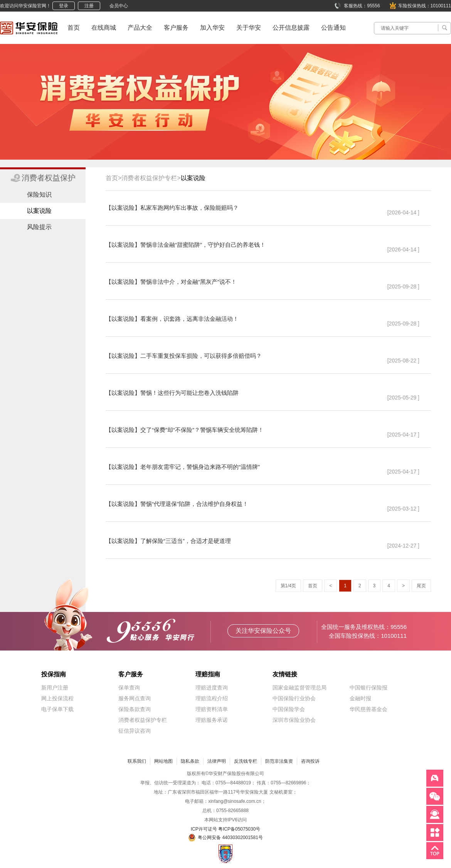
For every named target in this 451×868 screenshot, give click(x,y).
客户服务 (176, 28)
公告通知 (333, 28)
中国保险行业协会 (294, 698)
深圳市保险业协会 (294, 720)
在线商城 (104, 28)
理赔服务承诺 (212, 720)
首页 (74, 28)
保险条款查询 (135, 709)
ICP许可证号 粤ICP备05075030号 (226, 829)
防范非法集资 (279, 761)
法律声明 (217, 761)
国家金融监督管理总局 (300, 688)
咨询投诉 (310, 761)
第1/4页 (289, 586)
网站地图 (163, 761)
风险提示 (39, 227)
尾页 (421, 586)
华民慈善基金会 (369, 709)
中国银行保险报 (369, 688)
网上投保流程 (57, 698)
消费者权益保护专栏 (143, 720)
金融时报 (360, 698)
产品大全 (140, 28)
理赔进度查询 (212, 688)
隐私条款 (190, 761)
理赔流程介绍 (212, 698)
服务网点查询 (135, 698)
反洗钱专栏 (246, 761)
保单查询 (129, 688)
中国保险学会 (289, 709)
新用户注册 (55, 688)
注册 (89, 6)
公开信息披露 (291, 28)
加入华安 (212, 28)
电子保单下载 (57, 709)
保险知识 (39, 195)
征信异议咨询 (135, 731)
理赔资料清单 (212, 709)
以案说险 (39, 211)
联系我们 (137, 761)
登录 (64, 6)
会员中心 (119, 6)
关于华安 (249, 28)
